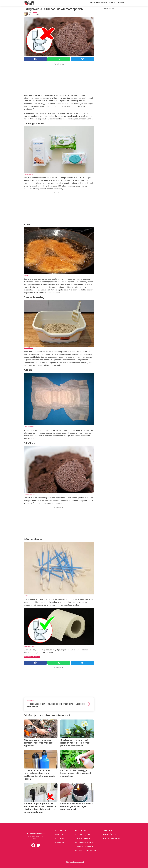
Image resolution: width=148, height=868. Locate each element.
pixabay (26, 596)
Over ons (59, 834)
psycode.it (60, 842)
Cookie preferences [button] (111, 838)
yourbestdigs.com (29, 174)
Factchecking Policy (83, 834)
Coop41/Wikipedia (29, 427)
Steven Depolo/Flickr (30, 494)
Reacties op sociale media (86, 850)
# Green (36, 657)
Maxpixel (26, 275)
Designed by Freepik (29, 646)
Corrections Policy (82, 838)
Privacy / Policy (110, 834)
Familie (112, 3)
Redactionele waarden (85, 842)
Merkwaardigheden (98, 3)
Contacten (60, 838)
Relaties (121, 3)
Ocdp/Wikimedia (28, 348)
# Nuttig (28, 657)
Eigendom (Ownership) (85, 846)
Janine (35, 13)
